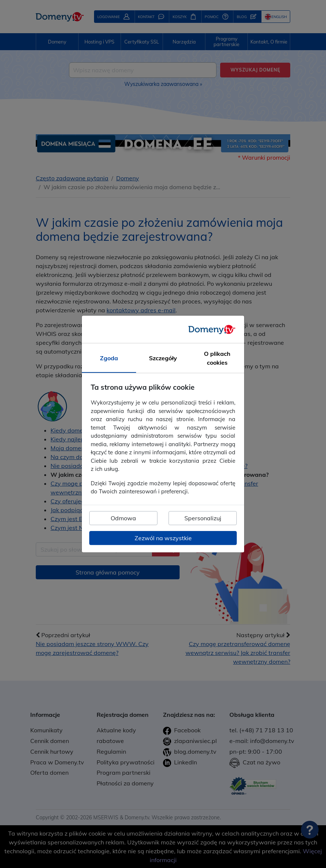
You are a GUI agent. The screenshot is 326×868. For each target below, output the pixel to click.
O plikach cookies (217, 358)
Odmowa (123, 518)
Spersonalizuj (203, 518)
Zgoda (109, 358)
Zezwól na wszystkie (163, 538)
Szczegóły (163, 358)
